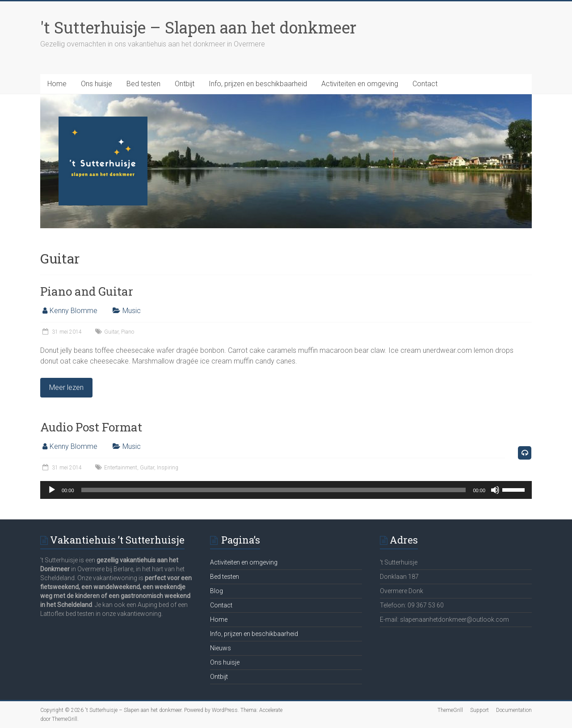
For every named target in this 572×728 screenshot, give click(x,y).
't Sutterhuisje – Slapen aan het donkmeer (198, 27)
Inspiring (168, 468)
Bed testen (143, 84)
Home (57, 84)
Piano (128, 332)
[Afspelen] (52, 490)
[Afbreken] (495, 490)
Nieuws (221, 648)
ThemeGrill (450, 710)
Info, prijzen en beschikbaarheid (258, 84)
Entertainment (121, 468)
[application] (286, 490)
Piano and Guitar (87, 291)
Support (479, 710)
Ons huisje (97, 84)
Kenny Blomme (74, 311)
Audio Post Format (91, 427)
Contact (425, 84)
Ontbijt (185, 84)
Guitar (111, 332)
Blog (217, 591)
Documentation (514, 710)
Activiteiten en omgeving (360, 84)
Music (132, 311)
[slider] (274, 490)
